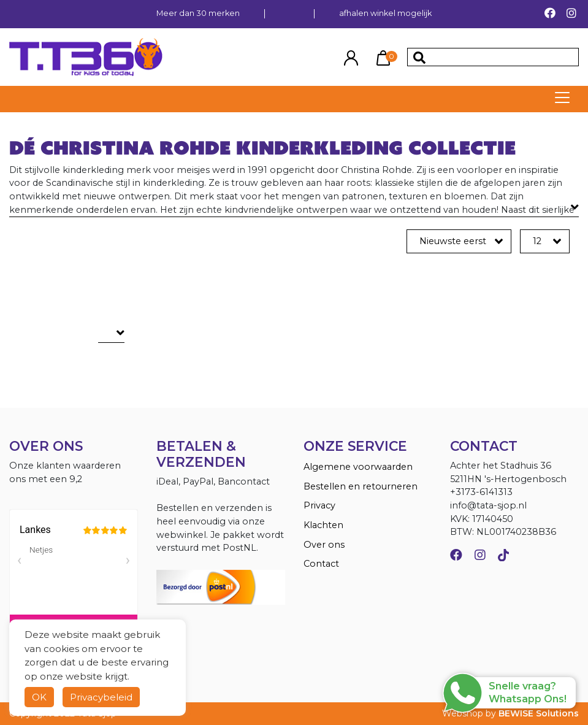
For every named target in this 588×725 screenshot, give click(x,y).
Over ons (324, 545)
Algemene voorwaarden (358, 467)
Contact (321, 564)
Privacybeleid (101, 697)
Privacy (319, 505)
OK (39, 697)
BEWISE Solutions (539, 713)
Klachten (323, 525)
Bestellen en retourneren (361, 486)
